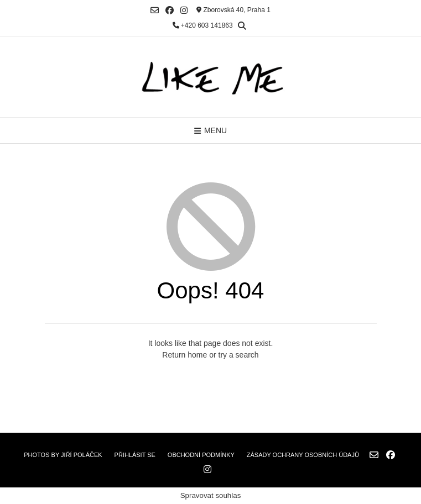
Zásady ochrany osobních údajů (303, 455)
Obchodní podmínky (201, 455)
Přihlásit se (135, 455)
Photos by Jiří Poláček (63, 455)
